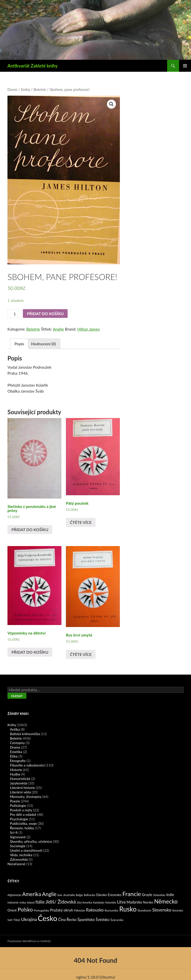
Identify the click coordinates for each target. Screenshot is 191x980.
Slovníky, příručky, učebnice (31, 841)
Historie (16, 770)
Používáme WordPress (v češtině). (29, 941)
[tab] (19, 344)
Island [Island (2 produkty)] (31, 902)
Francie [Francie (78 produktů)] (132, 894)
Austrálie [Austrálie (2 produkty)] (69, 895)
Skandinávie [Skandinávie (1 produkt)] (144, 910)
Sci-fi (14, 832)
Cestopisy (17, 743)
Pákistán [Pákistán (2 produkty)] (80, 910)
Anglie (58, 329)
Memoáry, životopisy (26, 797)
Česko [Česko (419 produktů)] (48, 918)
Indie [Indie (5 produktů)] (170, 895)
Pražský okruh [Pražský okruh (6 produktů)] (62, 910)
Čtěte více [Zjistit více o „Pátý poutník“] (81, 522)
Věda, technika (21, 855)
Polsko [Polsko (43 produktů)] (25, 910)
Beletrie (40, 89)
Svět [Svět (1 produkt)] (10, 920)
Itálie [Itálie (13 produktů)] (40, 902)
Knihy (25, 89)
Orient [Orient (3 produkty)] (12, 910)
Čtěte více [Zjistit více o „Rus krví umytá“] (81, 654)
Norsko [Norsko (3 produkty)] (148, 902)
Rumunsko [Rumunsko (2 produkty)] (111, 910)
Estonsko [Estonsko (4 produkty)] (115, 895)
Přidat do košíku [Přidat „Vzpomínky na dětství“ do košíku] (30, 652)
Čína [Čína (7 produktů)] (62, 919)
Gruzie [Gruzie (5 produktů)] (147, 895)
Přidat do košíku (45, 314)
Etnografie (18, 761)
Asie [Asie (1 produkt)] (60, 895)
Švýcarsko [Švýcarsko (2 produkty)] (117, 920)
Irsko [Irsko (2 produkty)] (23, 902)
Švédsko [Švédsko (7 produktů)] (103, 919)
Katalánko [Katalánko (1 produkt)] (98, 902)
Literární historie (23, 788)
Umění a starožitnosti (26, 850)
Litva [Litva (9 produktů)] (121, 902)
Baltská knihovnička (25, 734)
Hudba (15, 774)
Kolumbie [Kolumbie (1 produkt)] (111, 902)
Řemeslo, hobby (22, 828)
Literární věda (20, 792)
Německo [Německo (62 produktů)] (166, 901)
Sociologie (18, 846)
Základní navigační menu (185, 66)
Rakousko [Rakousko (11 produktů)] (95, 910)
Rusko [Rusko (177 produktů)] (128, 909)
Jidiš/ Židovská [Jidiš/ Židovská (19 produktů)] (61, 902)
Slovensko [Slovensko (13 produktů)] (162, 910)
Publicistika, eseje (23, 823)
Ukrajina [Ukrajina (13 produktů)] (29, 919)
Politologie (18, 805)
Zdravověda (19, 859)
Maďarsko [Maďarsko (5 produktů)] (134, 902)
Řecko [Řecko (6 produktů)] (72, 919)
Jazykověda (19, 783)
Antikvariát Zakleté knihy (32, 66)
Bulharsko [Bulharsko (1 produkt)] (90, 895)
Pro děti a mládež (23, 814)
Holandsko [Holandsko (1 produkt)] (159, 895)
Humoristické (20, 779)
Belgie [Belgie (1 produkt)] (79, 895)
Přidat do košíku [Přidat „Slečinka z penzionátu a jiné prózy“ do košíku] (30, 529)
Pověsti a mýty (21, 810)
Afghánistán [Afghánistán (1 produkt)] (14, 895)
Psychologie (19, 819)
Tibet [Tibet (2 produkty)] (17, 920)
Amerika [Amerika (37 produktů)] (32, 894)
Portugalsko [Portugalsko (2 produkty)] (41, 910)
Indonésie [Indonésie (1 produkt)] (13, 902)
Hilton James (89, 329)
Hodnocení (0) (44, 344)
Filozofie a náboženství (27, 765)
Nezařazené (16, 864)
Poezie (15, 801)
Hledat (17, 696)
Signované (18, 837)
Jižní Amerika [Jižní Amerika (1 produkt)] (84, 902)
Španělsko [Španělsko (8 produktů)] (86, 919)
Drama (15, 747)
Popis (19, 344)
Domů (12, 89)
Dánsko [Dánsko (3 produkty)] (102, 895)
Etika (14, 756)
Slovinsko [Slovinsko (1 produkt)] (178, 910)
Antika (15, 729)
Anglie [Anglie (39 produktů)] (49, 894)
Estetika (16, 752)
